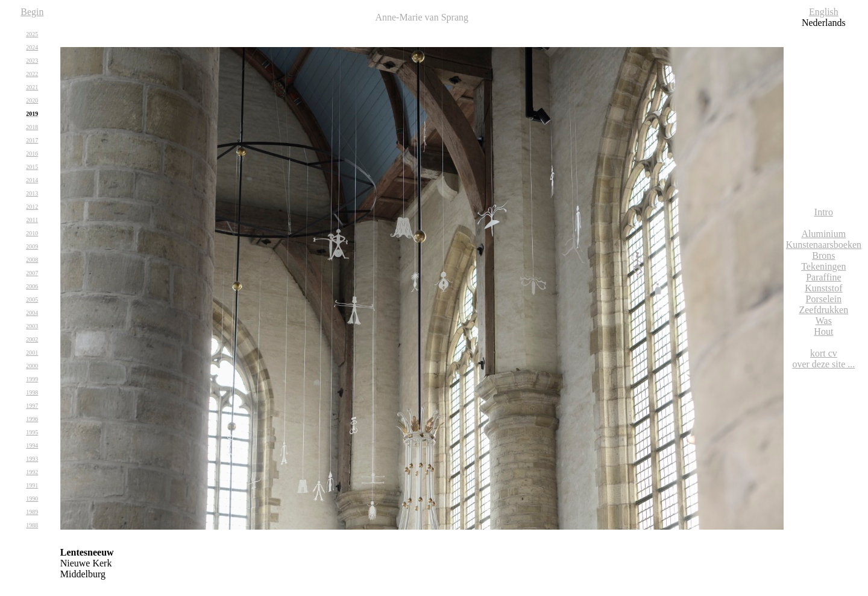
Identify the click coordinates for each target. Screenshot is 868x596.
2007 (32, 273)
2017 (32, 140)
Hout (823, 331)
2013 (32, 193)
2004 (32, 313)
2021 (32, 87)
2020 (32, 100)
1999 (32, 379)
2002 (32, 339)
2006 (32, 286)
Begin (32, 12)
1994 (32, 445)
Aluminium (823, 234)
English (824, 12)
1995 (32, 432)
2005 (32, 300)
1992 (32, 472)
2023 (32, 61)
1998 (32, 392)
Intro (824, 212)
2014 (32, 180)
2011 (33, 220)
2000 (32, 366)
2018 (32, 127)
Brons (823, 255)
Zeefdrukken (823, 310)
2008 (32, 260)
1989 (32, 512)
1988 (32, 525)
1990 (32, 499)
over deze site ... (823, 364)
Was (824, 321)
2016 (32, 154)
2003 (32, 326)
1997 (32, 406)
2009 (32, 246)
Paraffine (823, 277)
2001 (32, 353)
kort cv (824, 353)
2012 (32, 207)
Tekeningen (823, 266)
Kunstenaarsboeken (824, 245)
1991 (32, 485)
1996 (32, 419)
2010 (32, 233)
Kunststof (823, 288)
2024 (32, 47)
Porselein (824, 299)
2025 (32, 34)
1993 (32, 459)
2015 (32, 167)
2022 (32, 74)
